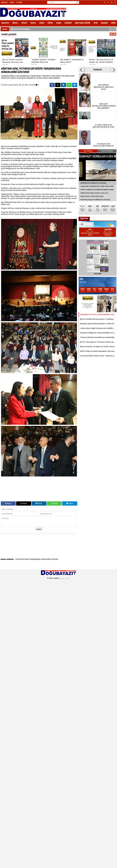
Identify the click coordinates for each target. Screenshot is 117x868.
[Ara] (77, 2)
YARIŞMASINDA (35, 559)
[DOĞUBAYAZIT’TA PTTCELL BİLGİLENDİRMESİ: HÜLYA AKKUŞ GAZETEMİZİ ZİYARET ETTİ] (98, 304)
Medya (33, 23)
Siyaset (24, 23)
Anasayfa (4, 2)
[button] (110, 29)
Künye (12, 2)
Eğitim (50, 23)
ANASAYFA (5, 23)
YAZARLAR (98, 70)
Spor (96, 23)
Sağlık (42, 23)
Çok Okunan (88, 151)
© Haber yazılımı (58, 578)
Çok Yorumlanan (107, 151)
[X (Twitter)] (108, 2)
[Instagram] (112, 2)
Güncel (15, 23)
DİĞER (113, 23)
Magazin (104, 23)
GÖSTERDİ (55, 559)
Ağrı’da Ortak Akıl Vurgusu (20, 29)
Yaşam (59, 23)
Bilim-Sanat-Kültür (83, 23)
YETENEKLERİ (20, 559)
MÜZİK (27, 559)
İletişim (19, 2)
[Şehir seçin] (87, 224)
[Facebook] (105, 2)
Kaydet (39, 529)
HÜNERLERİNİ (46, 559)
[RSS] (115, 2)
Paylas (8, 503)
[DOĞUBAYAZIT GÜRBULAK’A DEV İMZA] (98, 167)
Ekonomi (68, 23)
